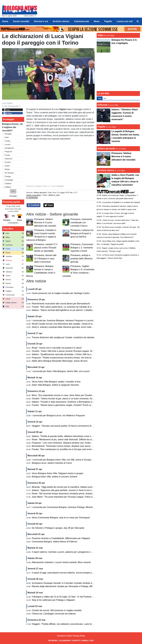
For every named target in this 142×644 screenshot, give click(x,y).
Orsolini (8, 162)
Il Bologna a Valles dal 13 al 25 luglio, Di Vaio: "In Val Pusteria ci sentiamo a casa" (71, 597)
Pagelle (101, 127)
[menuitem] (138, 21)
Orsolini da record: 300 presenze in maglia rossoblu (57, 610)
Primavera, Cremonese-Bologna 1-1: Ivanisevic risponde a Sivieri (82, 248)
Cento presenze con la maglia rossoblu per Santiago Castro (61, 293)
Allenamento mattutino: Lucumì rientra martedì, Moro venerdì (61, 562)
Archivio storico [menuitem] (61, 21)
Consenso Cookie (64, 636)
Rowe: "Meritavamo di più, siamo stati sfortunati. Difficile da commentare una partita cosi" (75, 440)
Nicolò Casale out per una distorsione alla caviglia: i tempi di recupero (66, 324)
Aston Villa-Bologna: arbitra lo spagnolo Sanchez (55, 385)
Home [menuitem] (5, 21)
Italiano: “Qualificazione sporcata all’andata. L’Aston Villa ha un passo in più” (69, 354)
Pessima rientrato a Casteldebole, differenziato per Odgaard (61, 538)
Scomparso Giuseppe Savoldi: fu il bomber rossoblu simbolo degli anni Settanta (70, 583)
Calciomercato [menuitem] (82, 21)
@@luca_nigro (54, 195)
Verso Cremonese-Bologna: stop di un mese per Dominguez (61, 518)
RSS (92, 641)
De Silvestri (9, 173)
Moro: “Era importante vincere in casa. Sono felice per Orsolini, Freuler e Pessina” (71, 395)
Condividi (34, 205)
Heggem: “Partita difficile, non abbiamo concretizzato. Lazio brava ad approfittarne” (72, 624)
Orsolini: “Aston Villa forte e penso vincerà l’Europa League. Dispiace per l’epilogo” (72, 351)
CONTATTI (76, 641)
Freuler (8, 155)
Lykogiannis (9, 148)
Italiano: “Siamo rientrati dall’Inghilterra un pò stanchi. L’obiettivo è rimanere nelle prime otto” (76, 310)
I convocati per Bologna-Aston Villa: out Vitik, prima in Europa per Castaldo (68, 460)
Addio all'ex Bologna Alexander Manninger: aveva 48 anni (60, 361)
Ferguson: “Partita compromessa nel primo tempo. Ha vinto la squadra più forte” (70, 358)
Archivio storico (106, 170)
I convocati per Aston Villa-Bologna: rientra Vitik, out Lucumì (61, 371)
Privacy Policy (79, 636)
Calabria (8, 183)
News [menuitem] (97, 21)
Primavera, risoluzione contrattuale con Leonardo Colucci (81, 223)
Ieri (105, 98)
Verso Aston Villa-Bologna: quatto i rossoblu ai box (56, 382)
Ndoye (7, 169)
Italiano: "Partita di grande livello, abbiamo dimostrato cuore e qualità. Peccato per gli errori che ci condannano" (86, 436)
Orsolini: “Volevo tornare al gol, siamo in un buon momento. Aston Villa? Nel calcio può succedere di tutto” (83, 399)
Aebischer (9, 159)
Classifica (8, 229)
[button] (13, 191)
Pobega (8, 176)
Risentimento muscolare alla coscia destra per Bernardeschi (61, 304)
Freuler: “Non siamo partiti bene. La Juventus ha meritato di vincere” (65, 307)
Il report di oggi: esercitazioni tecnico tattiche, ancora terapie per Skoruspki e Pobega (73, 573)
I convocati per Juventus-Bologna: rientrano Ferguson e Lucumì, (63, 320)
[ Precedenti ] (13, 223)
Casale (8, 141)
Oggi (100, 98)
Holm (7, 137)
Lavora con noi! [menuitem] (125, 21)
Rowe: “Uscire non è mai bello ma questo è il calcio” (57, 348)
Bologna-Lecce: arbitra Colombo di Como (52, 463)
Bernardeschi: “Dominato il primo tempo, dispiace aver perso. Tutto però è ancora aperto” (75, 446)
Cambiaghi (9, 180)
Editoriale (102, 105)
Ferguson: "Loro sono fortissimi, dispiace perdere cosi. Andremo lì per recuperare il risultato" (76, 443)
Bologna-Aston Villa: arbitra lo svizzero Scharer (55, 477)
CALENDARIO (65, 641)
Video (100, 35)
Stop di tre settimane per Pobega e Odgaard (53, 600)
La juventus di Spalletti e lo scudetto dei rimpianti (121, 202)
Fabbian (8, 187)
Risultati (13, 196)
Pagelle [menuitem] (108, 21)
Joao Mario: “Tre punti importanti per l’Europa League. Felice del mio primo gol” (70, 497)
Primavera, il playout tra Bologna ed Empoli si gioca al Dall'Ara (82, 233)
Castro (7, 166)
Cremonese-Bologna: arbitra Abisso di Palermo (55, 542)
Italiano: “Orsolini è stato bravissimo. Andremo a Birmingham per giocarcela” (69, 402)
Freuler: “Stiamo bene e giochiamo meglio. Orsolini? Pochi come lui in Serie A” (70, 405)
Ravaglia (8, 134)
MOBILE (85, 641)
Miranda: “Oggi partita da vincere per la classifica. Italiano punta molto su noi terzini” (72, 487)
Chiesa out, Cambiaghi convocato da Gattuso (54, 614)
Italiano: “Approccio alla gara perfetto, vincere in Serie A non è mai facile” (67, 490)
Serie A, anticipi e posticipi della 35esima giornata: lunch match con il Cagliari (69, 327)
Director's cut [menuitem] (41, 21)
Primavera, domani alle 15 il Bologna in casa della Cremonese (45, 259)
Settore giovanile (40, 192)
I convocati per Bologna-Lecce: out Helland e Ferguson (58, 415)
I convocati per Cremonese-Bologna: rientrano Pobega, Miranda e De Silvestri (69, 507)
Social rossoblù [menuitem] (21, 21)
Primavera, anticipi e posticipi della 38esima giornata (81, 259)
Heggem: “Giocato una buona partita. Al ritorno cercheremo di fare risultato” (68, 426)
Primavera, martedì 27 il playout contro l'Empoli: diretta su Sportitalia (46, 248)
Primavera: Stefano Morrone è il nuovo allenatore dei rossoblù (45, 223)
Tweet (49, 205)
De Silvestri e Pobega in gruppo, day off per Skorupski (58, 528)
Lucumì (8, 144)
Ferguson (8, 152)
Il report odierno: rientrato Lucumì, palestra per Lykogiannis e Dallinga (66, 552)
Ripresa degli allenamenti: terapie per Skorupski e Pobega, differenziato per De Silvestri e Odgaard (80, 586)
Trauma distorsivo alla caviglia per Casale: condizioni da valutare (63, 337)
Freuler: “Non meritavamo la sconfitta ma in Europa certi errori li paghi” (66, 449)
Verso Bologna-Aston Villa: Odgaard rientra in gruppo (58, 473)
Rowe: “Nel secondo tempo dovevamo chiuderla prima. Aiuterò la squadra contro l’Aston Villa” (77, 494)
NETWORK (53, 641)
